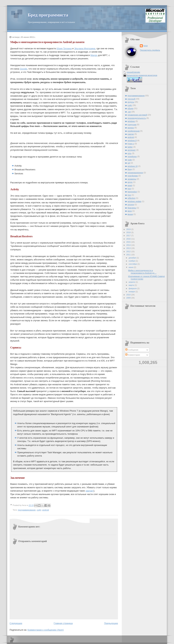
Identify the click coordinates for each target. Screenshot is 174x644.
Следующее (16, 623)
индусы (131, 102)
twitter (130, 147)
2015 (129, 242)
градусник (132, 125)
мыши (130, 214)
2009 (129, 298)
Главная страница (63, 623)
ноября (132, 261)
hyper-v (131, 144)
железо (131, 128)
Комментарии (133, 355)
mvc (129, 195)
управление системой (137, 115)
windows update (134, 201)
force (146, 46)
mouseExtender (133, 72)
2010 (129, 295)
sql (129, 163)
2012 (129, 251)
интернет (132, 150)
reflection (131, 198)
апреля (132, 282)
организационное (135, 173)
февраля (133, 288)
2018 (129, 232)
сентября (133, 264)
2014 (129, 245)
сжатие (131, 134)
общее (130, 108)
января (132, 292)
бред (130, 169)
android (46, 510)
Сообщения (132, 350)
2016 (129, 239)
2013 (129, 248)
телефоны (132, 156)
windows (131, 121)
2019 (129, 229)
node (130, 160)
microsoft (131, 99)
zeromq (131, 204)
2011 (129, 255)
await (130, 185)
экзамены (132, 179)
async (130, 182)
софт (39, 510)
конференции (134, 131)
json (129, 189)
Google (23, 69)
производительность (137, 118)
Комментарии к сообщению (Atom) (46, 630)
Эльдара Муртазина (85, 48)
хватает (90, 491)
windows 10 (133, 166)
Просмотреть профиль (150, 50)
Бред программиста (48, 15)
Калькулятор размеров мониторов (142, 75)
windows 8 (132, 140)
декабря (133, 258)
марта (132, 285)
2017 (129, 236)
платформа (133, 176)
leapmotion (132, 192)
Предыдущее (111, 623)
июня (131, 267)
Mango (94, 55)
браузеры (132, 208)
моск (130, 211)
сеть (129, 153)
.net (129, 112)
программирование (27, 510)
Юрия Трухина (64, 48)
